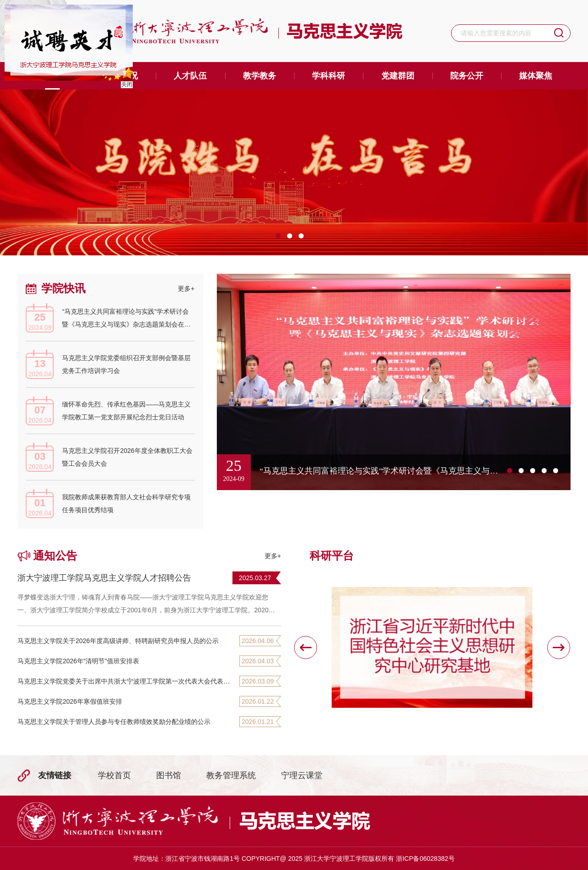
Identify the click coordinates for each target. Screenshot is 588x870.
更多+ (186, 289)
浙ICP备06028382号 (425, 859)
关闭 (125, 83)
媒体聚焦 (536, 76)
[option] (294, 172)
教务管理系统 (231, 775)
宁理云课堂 (302, 775)
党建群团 (398, 76)
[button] (305, 647)
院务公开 (467, 76)
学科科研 (328, 76)
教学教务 (260, 76)
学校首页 (114, 775)
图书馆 (169, 775)
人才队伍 (190, 76)
